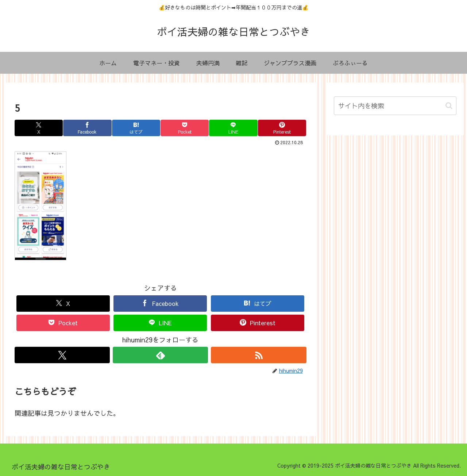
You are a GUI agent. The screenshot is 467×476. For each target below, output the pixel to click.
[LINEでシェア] (233, 128)
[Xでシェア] (39, 128)
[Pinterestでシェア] (282, 128)
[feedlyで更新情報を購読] (160, 355)
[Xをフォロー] (62, 355)
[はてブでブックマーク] (136, 128)
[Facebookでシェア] (87, 128)
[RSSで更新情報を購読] (258, 355)
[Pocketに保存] (185, 128)
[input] (395, 106)
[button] (449, 106)
